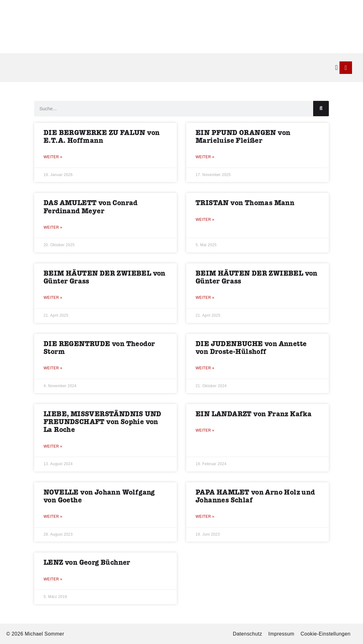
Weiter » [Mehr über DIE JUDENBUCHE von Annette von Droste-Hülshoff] (205, 368)
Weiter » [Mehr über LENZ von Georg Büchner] (53, 579)
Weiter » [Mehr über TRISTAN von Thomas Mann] (205, 220)
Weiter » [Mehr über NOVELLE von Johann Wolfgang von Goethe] (53, 517)
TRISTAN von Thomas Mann (245, 203)
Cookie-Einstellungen (326, 634)
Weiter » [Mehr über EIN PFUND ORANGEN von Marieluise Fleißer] (205, 157)
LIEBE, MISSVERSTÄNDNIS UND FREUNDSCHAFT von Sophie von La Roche (102, 422)
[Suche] (321, 109)
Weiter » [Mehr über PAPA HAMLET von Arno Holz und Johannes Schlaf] (205, 517)
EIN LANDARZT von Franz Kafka (254, 414)
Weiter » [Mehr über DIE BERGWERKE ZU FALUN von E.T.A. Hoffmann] (53, 157)
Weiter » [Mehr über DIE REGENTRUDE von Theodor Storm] (53, 368)
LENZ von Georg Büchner (87, 563)
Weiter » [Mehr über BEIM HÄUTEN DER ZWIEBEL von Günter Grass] (53, 298)
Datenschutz (247, 634)
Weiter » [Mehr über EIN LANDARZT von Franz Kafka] (205, 430)
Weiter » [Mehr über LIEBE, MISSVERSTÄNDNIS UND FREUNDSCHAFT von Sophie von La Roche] (53, 446)
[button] (337, 68)
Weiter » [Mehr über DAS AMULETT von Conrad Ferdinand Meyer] (53, 227)
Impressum (281, 634)
